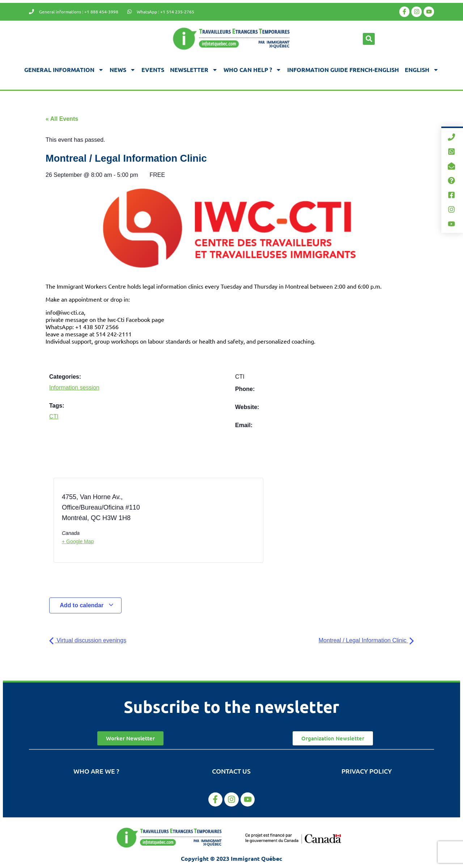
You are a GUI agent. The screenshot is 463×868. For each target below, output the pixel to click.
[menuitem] (422, 70)
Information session (74, 388)
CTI (54, 416)
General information (64, 70)
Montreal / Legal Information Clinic (366, 640)
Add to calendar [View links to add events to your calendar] (87, 605)
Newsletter (194, 70)
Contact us (231, 771)
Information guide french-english (343, 70)
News (123, 70)
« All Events (62, 119)
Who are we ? (96, 771)
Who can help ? (252, 70)
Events (153, 70)
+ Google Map (78, 541)
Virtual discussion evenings (88, 640)
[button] (369, 39)
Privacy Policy (367, 771)
